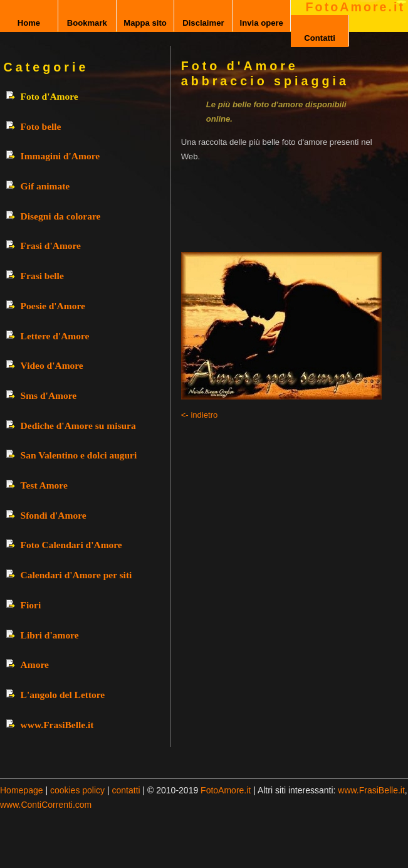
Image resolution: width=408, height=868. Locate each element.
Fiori (31, 605)
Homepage (22, 790)
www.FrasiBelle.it (57, 725)
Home (29, 23)
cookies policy (77, 790)
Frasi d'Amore (51, 246)
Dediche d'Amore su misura (78, 426)
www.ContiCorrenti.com (46, 805)
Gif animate (45, 186)
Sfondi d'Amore (54, 515)
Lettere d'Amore (55, 336)
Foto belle (41, 126)
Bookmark (87, 23)
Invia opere (262, 23)
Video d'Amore (52, 365)
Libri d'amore (50, 635)
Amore (35, 664)
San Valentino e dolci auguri (79, 455)
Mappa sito (145, 23)
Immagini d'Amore (60, 156)
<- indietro (200, 415)
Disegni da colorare (61, 216)
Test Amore (44, 485)
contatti (126, 790)
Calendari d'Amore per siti (76, 575)
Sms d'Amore (49, 395)
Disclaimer (203, 23)
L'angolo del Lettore (63, 695)
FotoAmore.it (355, 7)
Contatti (320, 38)
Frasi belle (42, 276)
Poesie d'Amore (53, 306)
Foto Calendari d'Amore (71, 545)
